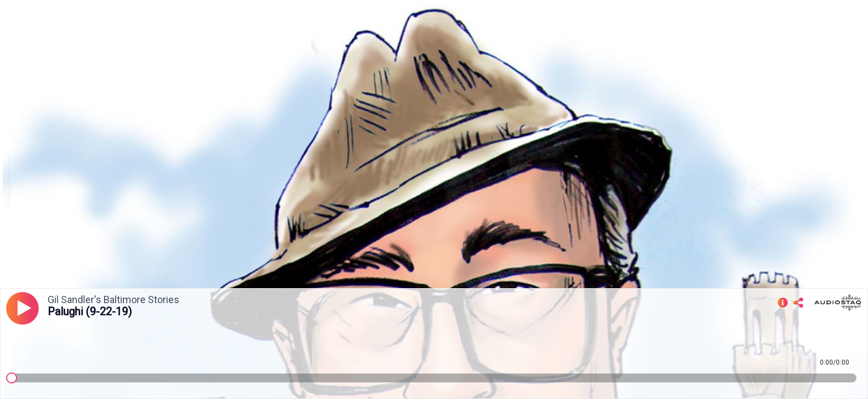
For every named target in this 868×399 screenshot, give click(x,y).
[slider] (12, 378)
